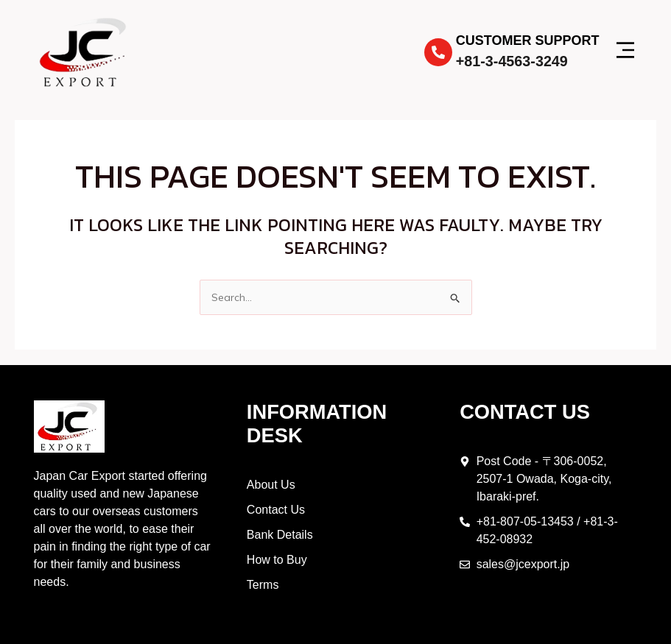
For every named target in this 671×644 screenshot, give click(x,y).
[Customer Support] (438, 52)
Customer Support (528, 40)
